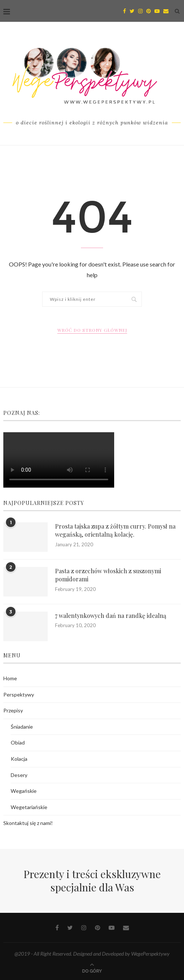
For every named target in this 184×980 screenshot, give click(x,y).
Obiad (18, 742)
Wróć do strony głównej (92, 330)
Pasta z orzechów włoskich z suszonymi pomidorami (108, 575)
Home (10, 678)
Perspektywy (19, 694)
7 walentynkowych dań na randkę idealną (111, 615)
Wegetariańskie (29, 807)
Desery (19, 775)
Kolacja (19, 759)
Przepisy (13, 710)
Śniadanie (22, 727)
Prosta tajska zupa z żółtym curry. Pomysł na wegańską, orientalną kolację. (115, 530)
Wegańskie (24, 791)
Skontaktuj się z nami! (28, 823)
